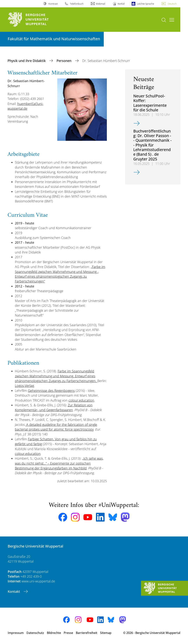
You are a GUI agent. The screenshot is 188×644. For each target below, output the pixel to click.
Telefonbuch (77, 4)
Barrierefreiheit (87, 633)
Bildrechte (54, 633)
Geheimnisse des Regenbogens (51, 391)
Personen (64, 61)
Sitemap (106, 633)
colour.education (81, 400)
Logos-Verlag (24, 386)
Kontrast (53, 4)
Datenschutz (35, 633)
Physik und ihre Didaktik (27, 61)
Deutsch (172, 4)
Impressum (16, 633)
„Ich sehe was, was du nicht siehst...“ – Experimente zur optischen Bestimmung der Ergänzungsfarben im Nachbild (59, 463)
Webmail (101, 4)
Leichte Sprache (145, 4)
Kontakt (14, 591)
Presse (68, 633)
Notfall (121, 4)
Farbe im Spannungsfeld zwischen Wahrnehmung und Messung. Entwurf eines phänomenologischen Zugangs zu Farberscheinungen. (56, 376)
